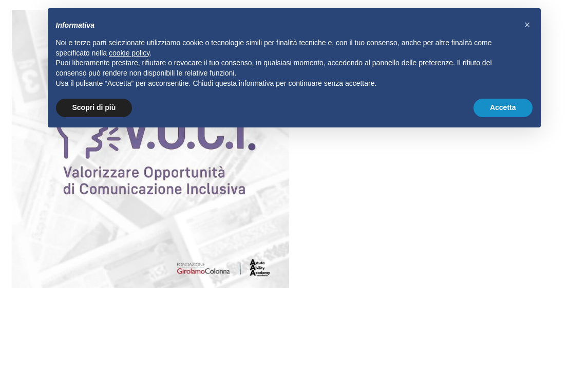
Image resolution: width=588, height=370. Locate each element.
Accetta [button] (503, 107)
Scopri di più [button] (94, 107)
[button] (527, 25)
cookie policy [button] (129, 53)
